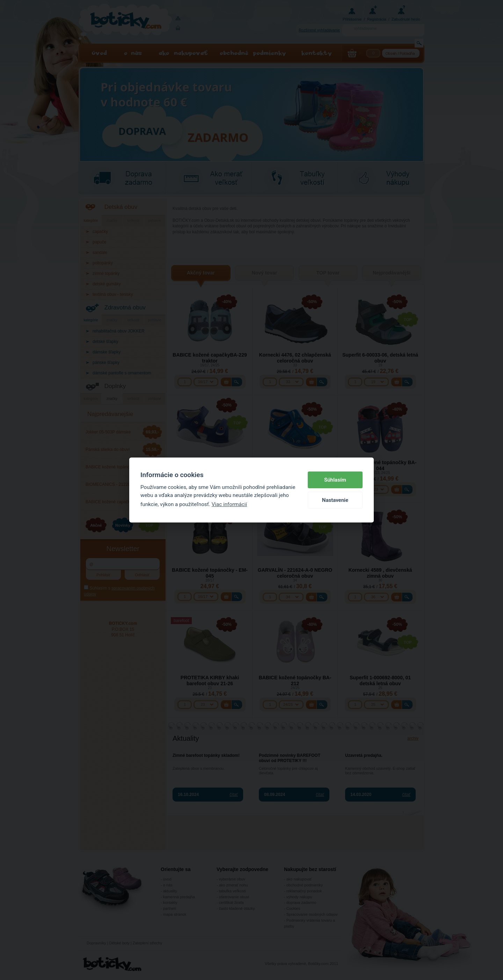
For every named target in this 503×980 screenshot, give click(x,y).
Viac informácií (229, 504)
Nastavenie (335, 500)
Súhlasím (335, 480)
